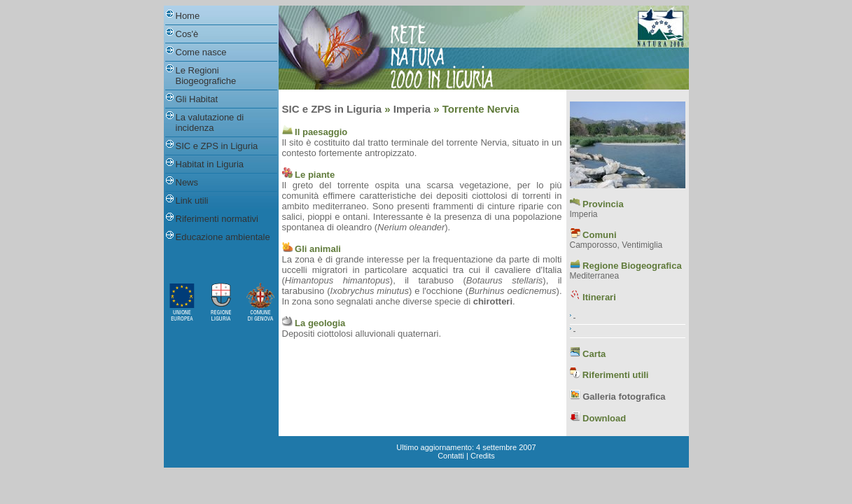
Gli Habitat (197, 99)
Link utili (192, 201)
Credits (483, 456)
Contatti (451, 456)
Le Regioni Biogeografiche (206, 76)
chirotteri (493, 301)
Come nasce (201, 52)
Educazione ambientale (223, 237)
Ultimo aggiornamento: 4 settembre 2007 (466, 447)
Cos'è (187, 34)
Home (188, 16)
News (187, 182)
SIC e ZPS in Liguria (217, 146)
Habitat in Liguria (210, 164)
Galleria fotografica (624, 397)
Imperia (412, 109)
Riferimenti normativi (217, 219)
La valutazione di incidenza (210, 122)
